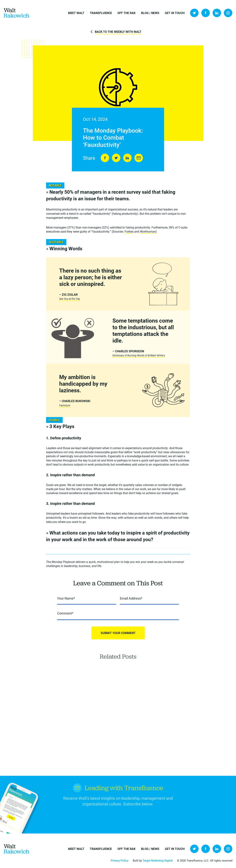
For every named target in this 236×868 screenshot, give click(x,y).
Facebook (206, 13)
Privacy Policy (120, 860)
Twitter (194, 13)
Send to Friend (139, 158)
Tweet (116, 158)
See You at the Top (70, 299)
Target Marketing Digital (158, 860)
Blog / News (150, 13)
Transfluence (101, 13)
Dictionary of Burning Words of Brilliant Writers (139, 356)
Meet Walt (76, 13)
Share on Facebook (105, 158)
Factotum (65, 406)
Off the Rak (126, 13)
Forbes (129, 232)
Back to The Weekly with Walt (118, 32)
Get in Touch (175, 13)
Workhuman (148, 232)
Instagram (228, 13)
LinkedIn (217, 13)
